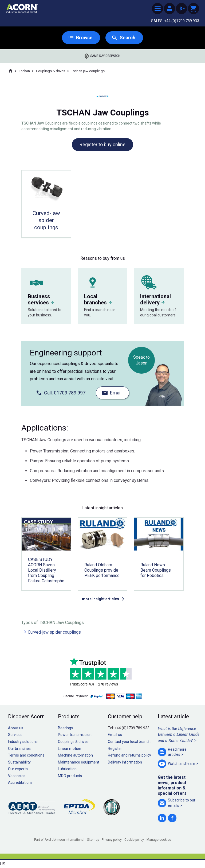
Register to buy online (102, 144)
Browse (84, 38)
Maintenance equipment (79, 762)
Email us (115, 735)
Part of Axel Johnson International (59, 840)
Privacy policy (112, 840)
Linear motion (70, 749)
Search (127, 38)
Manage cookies (159, 840)
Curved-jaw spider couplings (54, 632)
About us (16, 728)
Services (15, 735)
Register (115, 749)
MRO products (70, 776)
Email (116, 393)
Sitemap (93, 840)
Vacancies (17, 776)
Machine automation (75, 755)
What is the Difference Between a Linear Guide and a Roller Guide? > (179, 734)
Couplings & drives (51, 71)
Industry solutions (23, 742)
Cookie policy (134, 840)
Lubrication (67, 769)
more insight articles (100, 599)
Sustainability (19, 762)
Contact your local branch (129, 742)
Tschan (24, 71)
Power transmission (75, 735)
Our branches (19, 749)
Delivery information (125, 762)
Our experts (18, 769)
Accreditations (20, 782)
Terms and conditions (26, 755)
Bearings (65, 728)
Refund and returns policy (129, 755)
